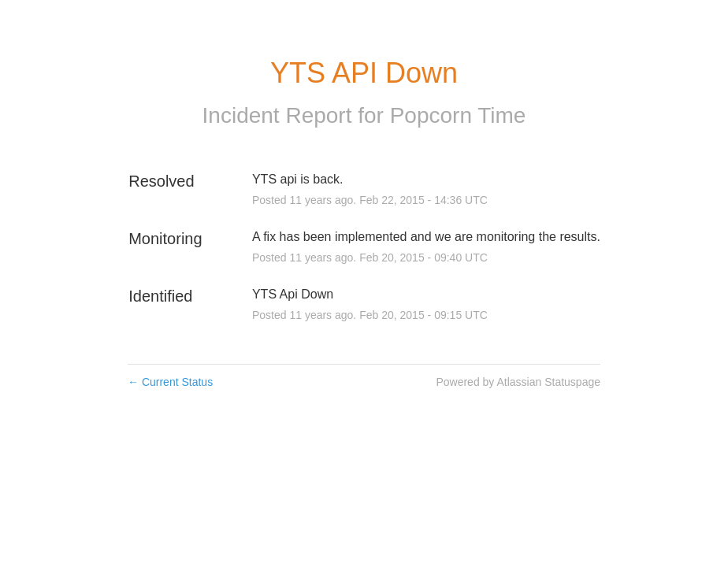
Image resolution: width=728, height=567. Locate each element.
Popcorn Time (458, 115)
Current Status (170, 382)
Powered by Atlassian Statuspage (518, 382)
